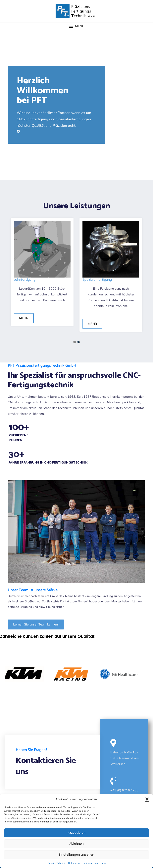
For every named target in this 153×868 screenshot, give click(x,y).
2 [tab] (79, 342)
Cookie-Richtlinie (57, 863)
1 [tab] (75, 342)
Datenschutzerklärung (80, 863)
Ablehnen (76, 844)
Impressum (100, 863)
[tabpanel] (42, 272)
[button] (147, 799)
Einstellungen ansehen (77, 855)
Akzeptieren (76, 833)
